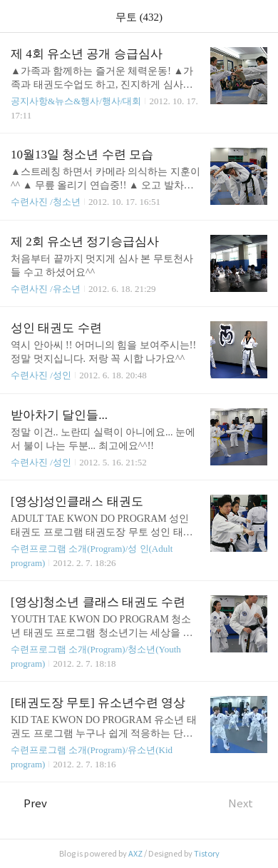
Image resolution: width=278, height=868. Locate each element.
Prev (29, 803)
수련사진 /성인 (42, 375)
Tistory (207, 854)
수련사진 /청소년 (46, 202)
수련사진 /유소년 (46, 289)
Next (248, 803)
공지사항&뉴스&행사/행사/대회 (76, 101)
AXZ (135, 854)
